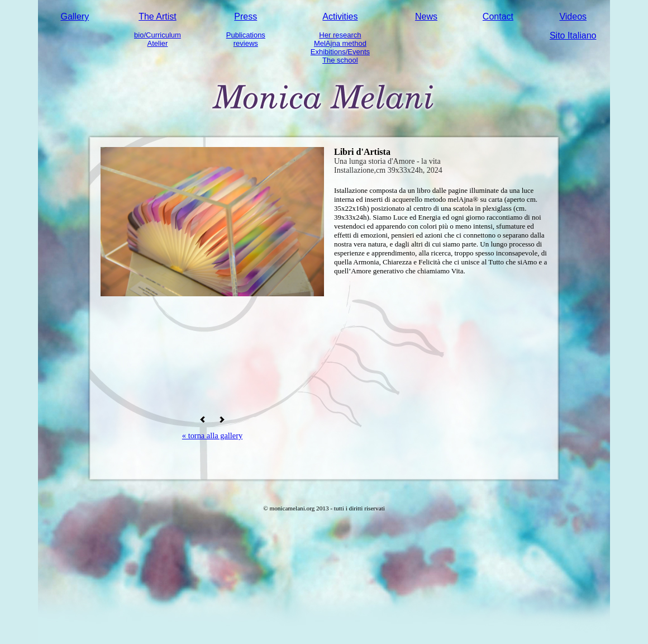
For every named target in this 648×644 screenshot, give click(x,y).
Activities (340, 16)
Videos (573, 16)
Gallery (75, 16)
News (426, 16)
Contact (498, 16)
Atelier (158, 43)
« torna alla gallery (212, 435)
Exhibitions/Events (340, 52)
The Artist (158, 16)
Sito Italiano (573, 35)
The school (340, 60)
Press (246, 16)
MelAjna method (340, 43)
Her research (340, 35)
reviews (246, 43)
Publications (246, 35)
